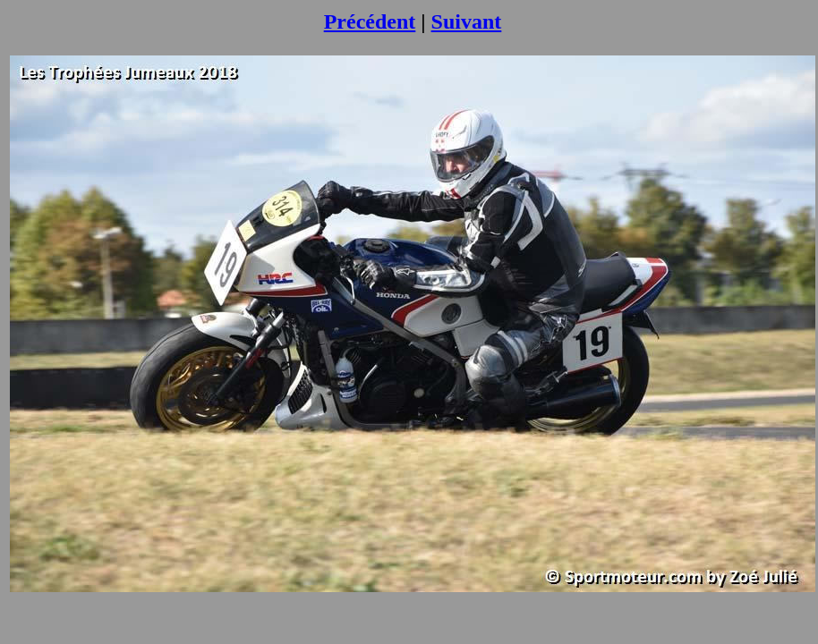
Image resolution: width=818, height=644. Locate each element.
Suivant (467, 21)
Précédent (370, 21)
